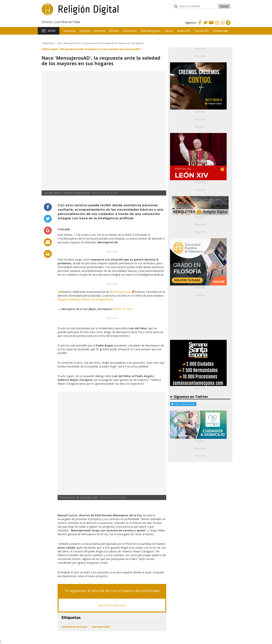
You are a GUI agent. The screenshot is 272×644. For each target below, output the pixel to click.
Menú (52, 31)
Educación (130, 31)
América (99, 31)
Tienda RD (202, 31)
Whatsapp (223, 25)
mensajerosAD (101, 627)
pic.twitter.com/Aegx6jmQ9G (96, 299)
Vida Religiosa (151, 31)
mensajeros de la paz (74, 627)
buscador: (176, 8)
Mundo (114, 31)
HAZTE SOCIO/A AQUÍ (112, 605)
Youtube (211, 25)
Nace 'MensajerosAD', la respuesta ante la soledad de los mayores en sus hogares (100, 43)
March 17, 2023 (123, 309)
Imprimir (48, 254)
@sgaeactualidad (68, 299)
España (85, 31)
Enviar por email (48, 242)
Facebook (200, 25)
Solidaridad (221, 31)
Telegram (228, 25)
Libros (169, 31)
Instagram (217, 25)
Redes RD (184, 31)
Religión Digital (61, 11)
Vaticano (70, 31)
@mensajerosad (120, 292)
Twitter (206, 25)
